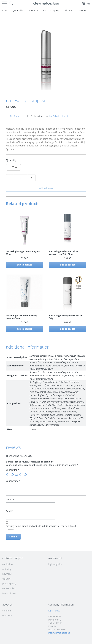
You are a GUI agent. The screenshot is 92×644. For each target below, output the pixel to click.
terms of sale (9, 593)
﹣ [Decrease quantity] (10, 178)
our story (7, 615)
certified (7, 611)
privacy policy (9, 584)
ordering (7, 569)
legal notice (54, 611)
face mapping (51, 10)
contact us (8, 564)
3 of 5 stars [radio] (16, 475)
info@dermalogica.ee (59, 633)
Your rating (13, 470)
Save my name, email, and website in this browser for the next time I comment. (41, 528)
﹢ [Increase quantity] (32, 178)
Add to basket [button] (24, 265)
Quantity (11, 160)
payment (7, 574)
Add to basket (46, 188)
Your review (13, 481)
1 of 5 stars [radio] (8, 475)
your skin (18, 10)
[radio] (13, 167)
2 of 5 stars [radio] (12, 475)
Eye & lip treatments (59, 116)
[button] (11, 3)
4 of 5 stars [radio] (21, 475)
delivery (6, 579)
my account (55, 558)
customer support (13, 558)
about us (33, 10)
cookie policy (9, 588)
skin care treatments (76, 10)
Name (10, 500)
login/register (55, 564)
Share (14, 116)
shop (5, 10)
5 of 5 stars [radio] (25, 475)
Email (10, 511)
